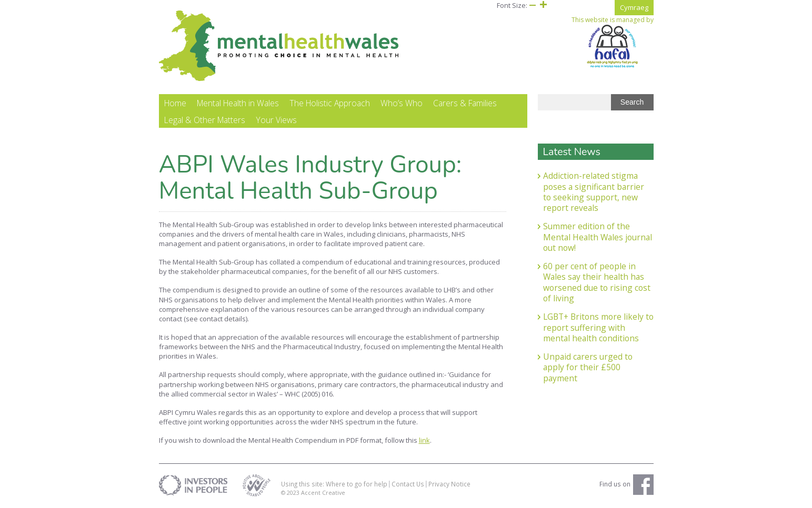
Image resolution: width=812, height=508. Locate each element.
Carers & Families (465, 103)
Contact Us (408, 484)
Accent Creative (323, 492)
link (424, 440)
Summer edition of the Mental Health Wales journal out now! (598, 237)
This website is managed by (613, 42)
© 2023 (291, 492)
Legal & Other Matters (205, 120)
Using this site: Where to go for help (334, 484)
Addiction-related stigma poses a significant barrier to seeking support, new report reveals (594, 192)
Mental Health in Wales (238, 103)
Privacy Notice (449, 484)
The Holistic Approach (330, 103)
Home (175, 103)
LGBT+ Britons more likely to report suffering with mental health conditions (598, 327)
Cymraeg (634, 7)
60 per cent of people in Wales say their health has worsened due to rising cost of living (597, 282)
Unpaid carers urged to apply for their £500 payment (588, 367)
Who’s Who (402, 103)
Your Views (276, 120)
